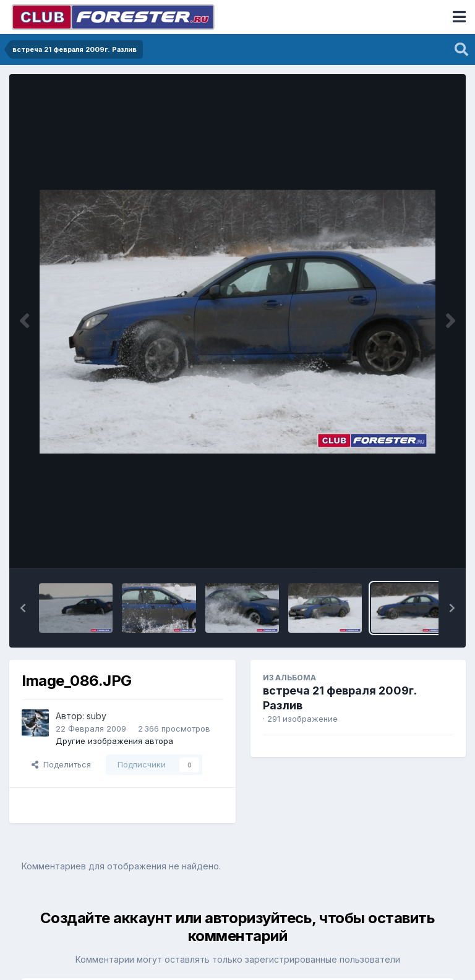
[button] (23, 608)
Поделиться (61, 764)
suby (96, 716)
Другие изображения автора (114, 741)
